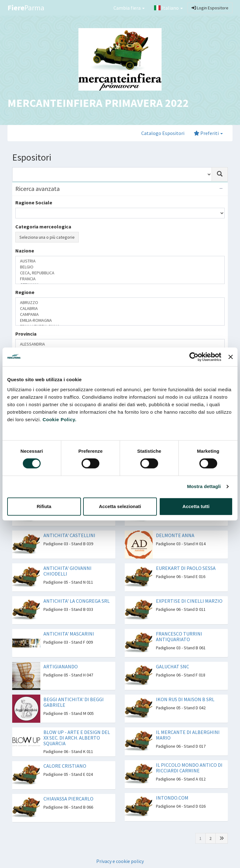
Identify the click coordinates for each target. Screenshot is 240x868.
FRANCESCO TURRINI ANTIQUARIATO (179, 636)
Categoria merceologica (43, 227)
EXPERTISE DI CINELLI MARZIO (189, 601)
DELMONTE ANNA (175, 535)
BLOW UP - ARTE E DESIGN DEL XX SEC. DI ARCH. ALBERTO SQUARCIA (77, 738)
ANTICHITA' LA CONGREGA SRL (77, 601)
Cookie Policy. (59, 419)
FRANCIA (120, 279)
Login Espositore (210, 8)
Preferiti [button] (208, 133)
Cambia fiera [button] (129, 8)
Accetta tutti (196, 506)
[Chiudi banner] (231, 357)
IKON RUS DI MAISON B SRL (185, 699)
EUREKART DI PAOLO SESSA (186, 568)
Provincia (26, 334)
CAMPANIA (120, 314)
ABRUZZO (120, 303)
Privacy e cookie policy (120, 861)
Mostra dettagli (204, 486)
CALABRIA (120, 309)
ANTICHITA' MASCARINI (69, 634)
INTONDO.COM (172, 798)
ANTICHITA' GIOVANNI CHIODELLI (67, 571)
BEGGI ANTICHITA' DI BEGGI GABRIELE (74, 702)
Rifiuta (44, 506)
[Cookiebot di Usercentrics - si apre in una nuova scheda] (194, 357)
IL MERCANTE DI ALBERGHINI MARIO (188, 735)
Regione (25, 292)
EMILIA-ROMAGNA (120, 320)
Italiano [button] (168, 8)
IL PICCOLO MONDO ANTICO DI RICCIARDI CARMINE (189, 768)
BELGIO (120, 267)
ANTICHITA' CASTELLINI (69, 535)
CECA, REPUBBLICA (120, 273)
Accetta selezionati (120, 506)
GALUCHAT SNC (172, 666)
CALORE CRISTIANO (65, 766)
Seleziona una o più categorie (47, 237)
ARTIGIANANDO (61, 666)
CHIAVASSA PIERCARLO (68, 799)
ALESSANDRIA (120, 344)
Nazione (25, 251)
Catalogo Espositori (163, 133)
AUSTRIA (120, 261)
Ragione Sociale (34, 202)
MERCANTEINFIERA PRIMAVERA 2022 (98, 103)
